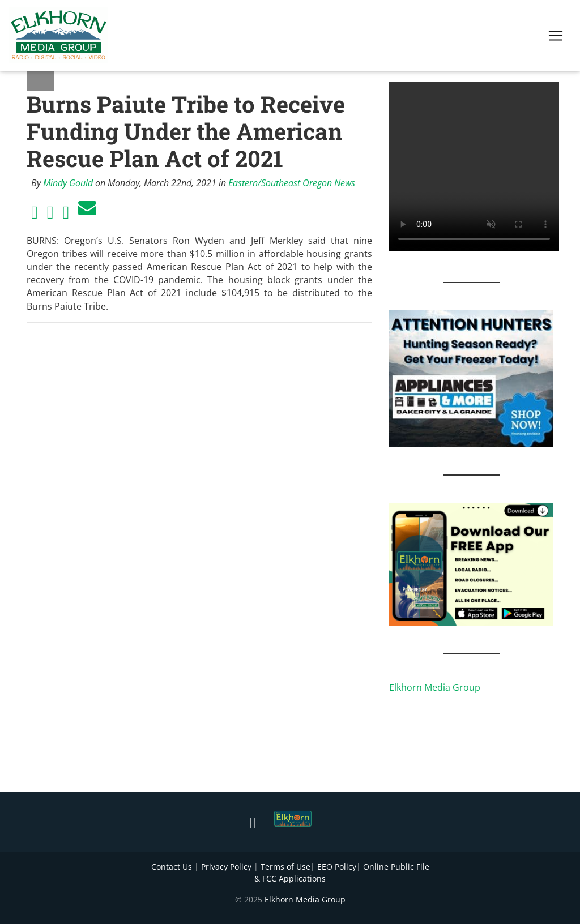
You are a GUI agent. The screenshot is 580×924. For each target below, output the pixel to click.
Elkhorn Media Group (435, 687)
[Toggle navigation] (556, 38)
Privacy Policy (226, 867)
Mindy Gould (68, 183)
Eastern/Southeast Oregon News (292, 183)
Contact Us (172, 867)
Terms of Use (285, 867)
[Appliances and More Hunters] (471, 378)
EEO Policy (337, 867)
